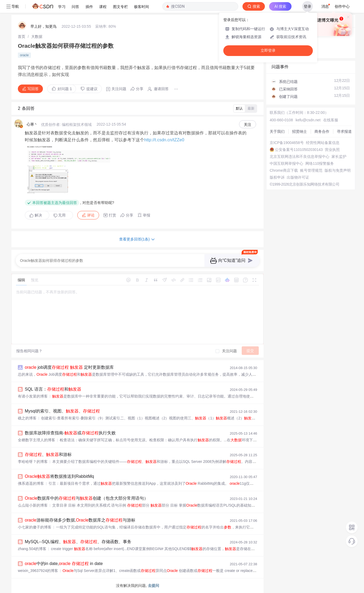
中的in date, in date (64, 564)
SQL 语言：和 (53, 389)
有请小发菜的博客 (33, 396)
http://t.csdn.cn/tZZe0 (164, 140)
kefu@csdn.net (308, 120)
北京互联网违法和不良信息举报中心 (300, 157)
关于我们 (277, 131)
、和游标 (48, 454)
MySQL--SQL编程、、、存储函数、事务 (78, 542)
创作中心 (342, 6)
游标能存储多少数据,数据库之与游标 (80, 520)
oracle (24, 55)
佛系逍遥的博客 (31, 483)
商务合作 (322, 131)
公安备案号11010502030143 (299, 150)
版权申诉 (277, 177)
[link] (22, 37)
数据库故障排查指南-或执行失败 (70, 433)
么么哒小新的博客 (33, 505)
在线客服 (331, 120)
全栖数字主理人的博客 (37, 440)
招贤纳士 (300, 131)
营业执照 (332, 150)
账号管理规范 (311, 170)
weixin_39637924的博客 (38, 571)
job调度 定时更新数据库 (69, 367)
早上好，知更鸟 (43, 26)
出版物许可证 (298, 177)
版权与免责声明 (338, 170)
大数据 (37, 37)
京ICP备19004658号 (287, 143)
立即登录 (268, 51)
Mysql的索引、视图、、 (62, 411)
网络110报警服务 (320, 163)
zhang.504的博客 (32, 549)
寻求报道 (344, 131)
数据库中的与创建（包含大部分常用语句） (86, 498)
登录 (308, 6)
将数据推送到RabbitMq (59, 476)
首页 (22, 37)
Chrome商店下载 (284, 170)
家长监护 (339, 157)
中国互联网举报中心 (286, 163)
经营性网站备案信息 (323, 143)
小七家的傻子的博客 (35, 527)
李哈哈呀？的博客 (33, 462)
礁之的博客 (27, 418)
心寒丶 (32, 124)
